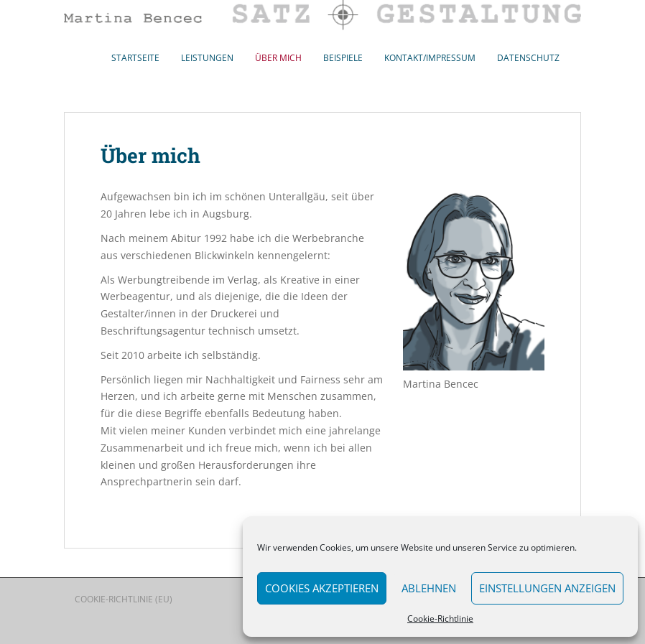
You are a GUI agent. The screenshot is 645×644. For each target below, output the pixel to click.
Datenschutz (528, 58)
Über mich (278, 58)
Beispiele (343, 58)
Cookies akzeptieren (322, 588)
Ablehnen (429, 588)
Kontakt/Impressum (430, 58)
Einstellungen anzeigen (547, 588)
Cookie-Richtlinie (440, 619)
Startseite (135, 58)
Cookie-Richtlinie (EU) (124, 599)
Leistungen (207, 58)
